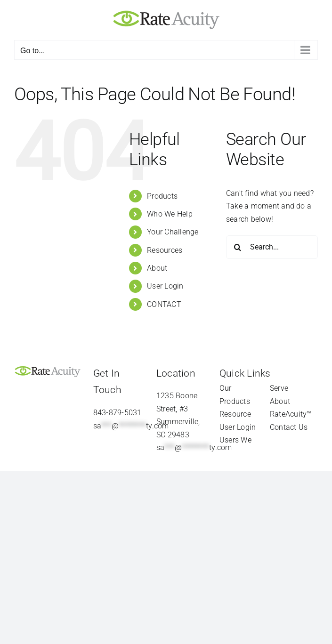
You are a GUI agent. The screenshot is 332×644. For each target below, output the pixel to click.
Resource (235, 414)
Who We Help (170, 214)
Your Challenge (173, 232)
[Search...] (272, 247)
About (157, 268)
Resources (165, 250)
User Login (165, 286)
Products (162, 196)
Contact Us (289, 427)
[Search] (238, 247)
